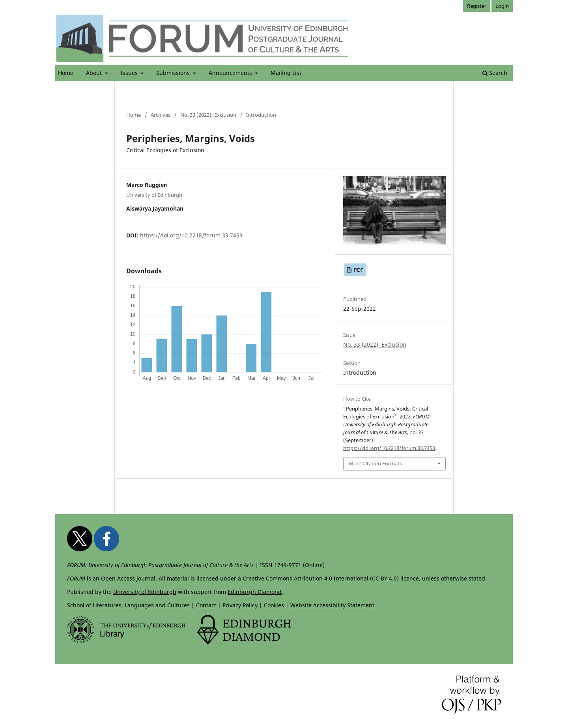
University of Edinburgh (145, 592)
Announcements (231, 73)
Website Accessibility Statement (332, 605)
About (95, 73)
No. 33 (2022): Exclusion (208, 115)
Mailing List (286, 73)
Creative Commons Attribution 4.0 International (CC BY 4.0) (321, 578)
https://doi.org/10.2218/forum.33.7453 (191, 235)
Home (66, 73)
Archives (161, 115)
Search (495, 73)
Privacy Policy (240, 605)
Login (502, 6)
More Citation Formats (375, 463)
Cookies (274, 605)
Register (477, 6)
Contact (207, 605)
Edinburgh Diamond (255, 592)
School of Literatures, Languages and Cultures (128, 605)
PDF (358, 270)
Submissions (174, 73)
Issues (130, 73)
